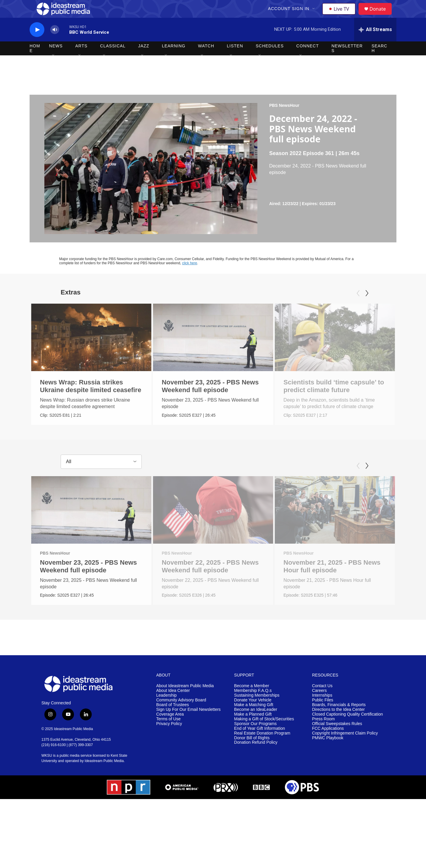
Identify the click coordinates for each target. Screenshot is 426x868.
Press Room (323, 734)
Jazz (144, 59)
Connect (308, 59)
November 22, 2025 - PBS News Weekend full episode (210, 581)
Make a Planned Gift (253, 730)
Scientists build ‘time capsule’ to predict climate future (327, 399)
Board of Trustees (173, 720)
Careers (319, 706)
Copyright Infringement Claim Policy (345, 749)
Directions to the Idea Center (338, 725)
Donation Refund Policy (256, 758)
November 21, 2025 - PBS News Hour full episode (345, 581)
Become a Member (251, 701)
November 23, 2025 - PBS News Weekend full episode (220, 399)
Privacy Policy (169, 739)
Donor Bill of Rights (252, 753)
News (56, 59)
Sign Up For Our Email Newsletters (188, 725)
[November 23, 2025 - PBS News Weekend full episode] (222, 351)
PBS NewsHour (284, 119)
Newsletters (347, 62)
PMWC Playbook (328, 753)
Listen (235, 59)
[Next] (367, 307)
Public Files (323, 715)
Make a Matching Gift (254, 720)
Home (35, 62)
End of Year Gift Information (259, 744)
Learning (174, 59)
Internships (322, 711)
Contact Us (322, 701)
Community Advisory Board (181, 715)
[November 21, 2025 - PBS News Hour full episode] (347, 524)
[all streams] (375, 43)
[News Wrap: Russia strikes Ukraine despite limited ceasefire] (91, 351)
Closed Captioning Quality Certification (348, 730)
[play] (37, 43)
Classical (113, 59)
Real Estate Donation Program (262, 749)
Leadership (166, 711)
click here (190, 276)
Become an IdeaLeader (256, 725)
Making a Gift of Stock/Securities (264, 734)
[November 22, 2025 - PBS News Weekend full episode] (213, 524)
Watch (206, 59)
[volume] (55, 43)
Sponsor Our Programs (255, 739)
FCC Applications (328, 744)
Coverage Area (170, 730)
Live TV (341, 15)
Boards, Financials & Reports (339, 720)
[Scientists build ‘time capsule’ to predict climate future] (328, 351)
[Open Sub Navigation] (314, 15)
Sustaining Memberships (257, 711)
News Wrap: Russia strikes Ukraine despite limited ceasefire (91, 399)
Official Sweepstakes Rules (337, 739)
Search (379, 62)
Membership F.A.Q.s (253, 706)
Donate (381, 16)
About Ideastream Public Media (185, 701)
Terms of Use (168, 734)
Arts (82, 59)
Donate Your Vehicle (253, 715)
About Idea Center (173, 706)
